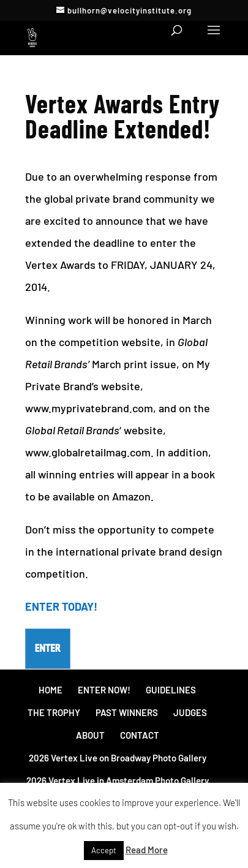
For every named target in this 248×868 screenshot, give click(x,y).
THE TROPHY (54, 712)
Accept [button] (104, 850)
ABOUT (90, 735)
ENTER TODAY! (61, 606)
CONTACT (140, 735)
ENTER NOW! (104, 690)
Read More (147, 850)
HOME (51, 690)
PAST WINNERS (127, 712)
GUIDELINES (171, 690)
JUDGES (190, 712)
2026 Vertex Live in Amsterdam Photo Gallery (118, 780)
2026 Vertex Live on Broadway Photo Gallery (118, 758)
